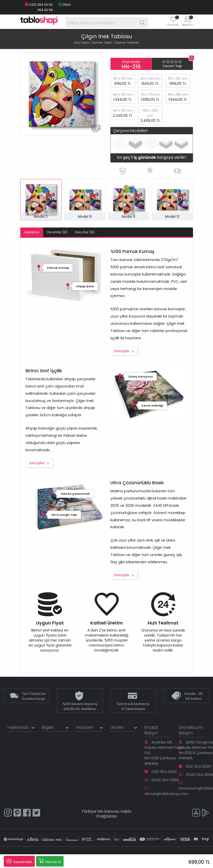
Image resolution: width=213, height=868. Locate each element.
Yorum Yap (172, 66)
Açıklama (32, 232)
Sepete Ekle (19, 861)
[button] (186, 203)
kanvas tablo (118, 811)
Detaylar (122, 351)
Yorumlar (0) (57, 232)
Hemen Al (50, 861)
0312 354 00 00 (39, 5)
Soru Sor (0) (85, 232)
